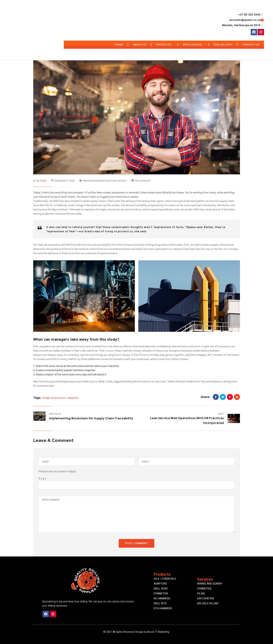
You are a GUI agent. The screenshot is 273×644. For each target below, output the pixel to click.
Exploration (206, 598)
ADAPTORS (160, 584)
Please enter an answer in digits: (57, 471)
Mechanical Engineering (96, 180)
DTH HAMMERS (163, 608)
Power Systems (118, 180)
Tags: (37, 398)
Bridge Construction (54, 398)
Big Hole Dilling (208, 603)
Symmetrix (204, 589)
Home (119, 45)
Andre (43, 180)
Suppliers (73, 398)
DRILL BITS (160, 603)
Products (165, 45)
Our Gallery (223, 45)
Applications (193, 45)
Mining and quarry (210, 584)
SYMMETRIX (161, 594)
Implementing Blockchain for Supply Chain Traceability (91, 418)
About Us (140, 45)
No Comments (143, 180)
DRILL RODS (161, 589)
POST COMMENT (136, 543)
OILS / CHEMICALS (165, 579)
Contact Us (251, 45)
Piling (201, 594)
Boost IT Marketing (158, 632)
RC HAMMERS (162, 598)
